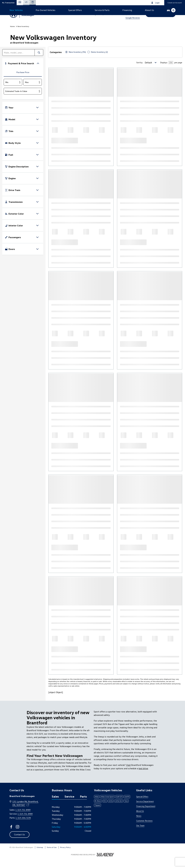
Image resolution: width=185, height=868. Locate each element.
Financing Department (146, 816)
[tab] (23, 82)
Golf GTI (119, 806)
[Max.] (30, 92)
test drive (143, 778)
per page (178, 72)
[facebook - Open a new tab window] (11, 836)
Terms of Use (52, 857)
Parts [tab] (83, 806)
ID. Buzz (98, 810)
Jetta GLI (119, 810)
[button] (8, 3)
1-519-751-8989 (129, 10)
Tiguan (97, 815)
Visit (128, 775)
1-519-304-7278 (23, 827)
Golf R (127, 806)
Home (12, 36)
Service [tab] (69, 806)
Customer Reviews (144, 830)
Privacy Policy (65, 857)
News (139, 825)
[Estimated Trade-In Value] (20, 101)
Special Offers (142, 806)
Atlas (97, 806)
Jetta (111, 810)
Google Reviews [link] (133, 18)
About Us (140, 820)
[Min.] (11, 92)
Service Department (145, 811)
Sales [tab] (55, 806)
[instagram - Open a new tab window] (17, 836)
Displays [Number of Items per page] (164, 72)
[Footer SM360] (105, 864)
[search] (18, 62)
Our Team (140, 835)
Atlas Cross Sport (107, 806)
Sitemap (40, 857)
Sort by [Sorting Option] (139, 72)
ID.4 (105, 810)
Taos (126, 810)
